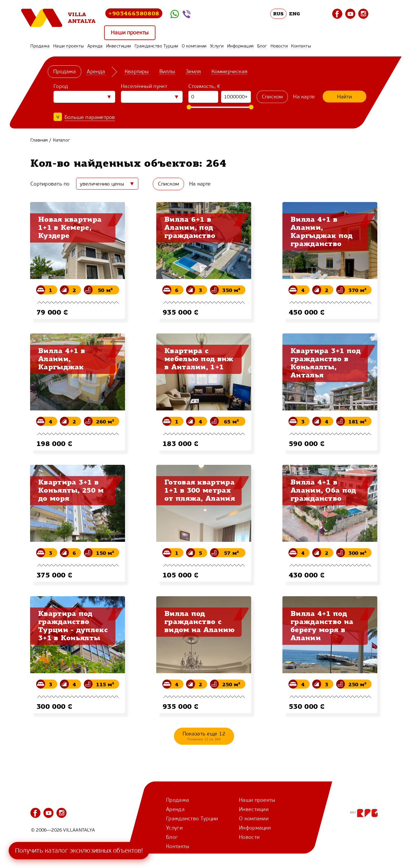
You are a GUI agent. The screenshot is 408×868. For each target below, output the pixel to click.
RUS (279, 14)
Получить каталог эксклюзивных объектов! (79, 850)
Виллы (167, 71)
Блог (262, 46)
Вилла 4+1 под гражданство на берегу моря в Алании (322, 625)
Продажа (40, 46)
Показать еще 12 (204, 736)
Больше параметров (90, 117)
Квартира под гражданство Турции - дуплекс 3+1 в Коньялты (73, 625)
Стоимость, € (204, 86)
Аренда (95, 46)
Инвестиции (119, 46)
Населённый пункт (144, 86)
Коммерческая (229, 71)
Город (61, 86)
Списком (272, 97)
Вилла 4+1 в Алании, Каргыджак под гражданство (321, 231)
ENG (295, 14)
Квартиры (137, 71)
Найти (344, 97)
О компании (194, 46)
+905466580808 (134, 13)
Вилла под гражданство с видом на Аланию (200, 621)
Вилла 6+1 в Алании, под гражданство (190, 227)
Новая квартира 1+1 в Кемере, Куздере (70, 227)
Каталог (61, 140)
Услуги (217, 46)
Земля (193, 71)
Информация (240, 46)
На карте (304, 97)
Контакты (301, 46)
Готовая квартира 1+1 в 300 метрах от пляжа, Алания (200, 490)
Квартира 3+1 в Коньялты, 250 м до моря (71, 490)
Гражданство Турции (156, 46)
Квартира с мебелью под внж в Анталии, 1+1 (199, 359)
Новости (279, 46)
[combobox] (107, 184)
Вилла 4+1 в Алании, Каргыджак (62, 359)
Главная (39, 140)
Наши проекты (130, 33)
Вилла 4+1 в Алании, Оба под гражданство (323, 490)
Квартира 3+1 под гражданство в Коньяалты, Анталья (326, 363)
